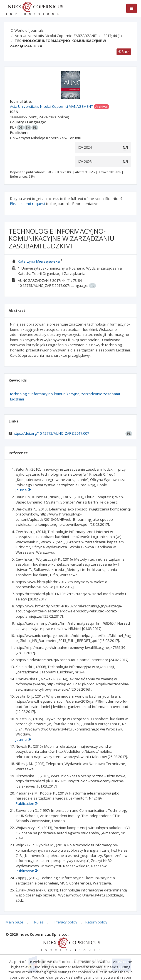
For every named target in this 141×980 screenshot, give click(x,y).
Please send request (28, 204)
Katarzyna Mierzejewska (39, 261)
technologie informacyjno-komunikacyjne (45, 394)
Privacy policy (66, 922)
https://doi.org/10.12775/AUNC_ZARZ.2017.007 (51, 433)
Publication (27, 803)
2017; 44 (112, 36)
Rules (39, 922)
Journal (23, 490)
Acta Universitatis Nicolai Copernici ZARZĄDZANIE (56, 36)
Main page (14, 922)
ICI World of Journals (27, 30)
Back (124, 52)
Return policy (96, 922)
